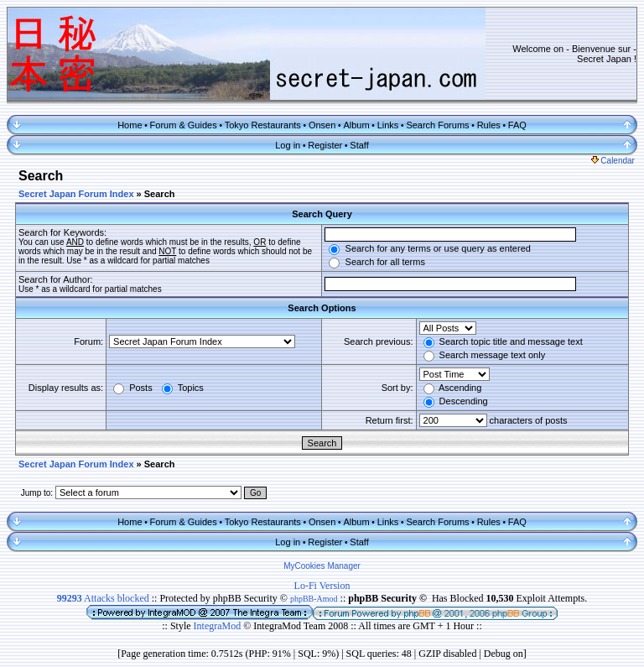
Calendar (613, 161)
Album (356, 125)
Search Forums (437, 125)
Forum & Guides (184, 125)
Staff (359, 145)
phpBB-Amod (314, 599)
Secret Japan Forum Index (76, 194)
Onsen (322, 125)
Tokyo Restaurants (263, 125)
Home (130, 125)
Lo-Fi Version (322, 586)
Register (325, 145)
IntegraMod (219, 626)
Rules (489, 125)
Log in (288, 145)
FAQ (517, 125)
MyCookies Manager (322, 566)
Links (388, 125)
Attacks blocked (103, 598)
